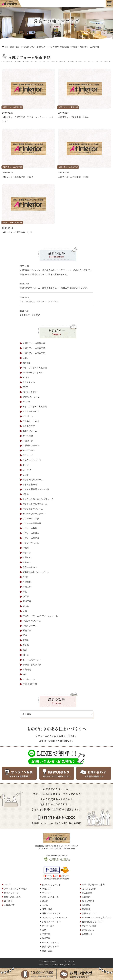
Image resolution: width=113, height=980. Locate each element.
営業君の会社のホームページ (36, 572)
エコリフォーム (30, 431)
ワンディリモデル (31, 543)
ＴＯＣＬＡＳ (29, 382)
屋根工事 (27, 601)
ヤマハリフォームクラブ (34, 514)
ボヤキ (26, 494)
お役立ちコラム (89, 913)
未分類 (26, 645)
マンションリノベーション (54, 918)
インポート (28, 416)
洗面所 (45, 901)
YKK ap (26, 402)
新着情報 (86, 909)
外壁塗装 (27, 582)
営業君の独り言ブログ (92, 922)
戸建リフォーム (30, 626)
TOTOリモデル (30, 392)
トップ (7, 885)
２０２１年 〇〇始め (30, 315)
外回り (26, 577)
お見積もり (87, 934)
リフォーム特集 (30, 528)
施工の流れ (87, 893)
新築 (25, 635)
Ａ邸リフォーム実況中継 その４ (73, 117)
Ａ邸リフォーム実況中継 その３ (18, 177)
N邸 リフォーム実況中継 (35, 368)
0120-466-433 (59, 818)
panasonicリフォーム (33, 373)
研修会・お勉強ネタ (32, 664)
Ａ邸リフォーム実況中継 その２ (73, 177)
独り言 (26, 655)
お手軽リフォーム (31, 445)
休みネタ (27, 562)
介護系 (26, 548)
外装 (25, 592)
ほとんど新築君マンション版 (36, 489)
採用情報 (86, 905)
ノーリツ (27, 470)
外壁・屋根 (47, 909)
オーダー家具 (48, 926)
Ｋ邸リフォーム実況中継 (34, 353)
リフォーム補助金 (31, 538)
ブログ (26, 475)
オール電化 (28, 436)
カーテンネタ (29, 450)
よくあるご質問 (89, 889)
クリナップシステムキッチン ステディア (39, 301)
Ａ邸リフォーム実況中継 (12, 107)
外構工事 (27, 587)
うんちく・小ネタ (31, 421)
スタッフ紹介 (88, 901)
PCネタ (26, 377)
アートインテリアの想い (15, 889)
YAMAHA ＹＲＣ (31, 397)
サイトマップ (69, 961)
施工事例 (8, 901)
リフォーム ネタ (31, 519)
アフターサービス (31, 411)
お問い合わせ (88, 930)
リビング (46, 889)
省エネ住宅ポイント (32, 660)
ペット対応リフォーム (33, 480)
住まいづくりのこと (51, 885)
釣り (25, 674)
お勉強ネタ (28, 441)
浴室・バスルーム (50, 897)
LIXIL (25, 358)
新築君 (26, 640)
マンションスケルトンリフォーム (38, 499)
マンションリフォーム (33, 509)
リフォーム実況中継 (32, 523)
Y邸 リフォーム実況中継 (35, 407)
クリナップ (28, 455)
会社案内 (86, 897)
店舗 (25, 611)
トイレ (26, 465)
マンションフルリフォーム (35, 504)
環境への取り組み (12, 897)
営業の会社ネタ (30, 567)
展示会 (26, 606)
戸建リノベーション (51, 922)
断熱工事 (27, 630)
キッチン (46, 893)
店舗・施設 (47, 951)
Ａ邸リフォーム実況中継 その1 (17, 232)
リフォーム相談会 (31, 533)
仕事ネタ (27, 553)
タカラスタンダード (32, 460)
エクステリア (29, 426)
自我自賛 (27, 669)
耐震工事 (46, 938)
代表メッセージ (11, 893)
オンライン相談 (89, 926)
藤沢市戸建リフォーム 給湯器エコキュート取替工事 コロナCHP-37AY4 (53, 288)
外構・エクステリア (51, 913)
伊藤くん (27, 557)
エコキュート (29, 679)
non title (26, 363)
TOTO (26, 387)
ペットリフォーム (50, 942)
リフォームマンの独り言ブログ (96, 918)
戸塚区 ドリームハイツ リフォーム (40, 616)
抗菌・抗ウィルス (50, 947)
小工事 (26, 596)
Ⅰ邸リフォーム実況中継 (34, 348)
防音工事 (46, 934)
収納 (44, 930)
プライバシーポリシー (48, 961)
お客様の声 (9, 905)
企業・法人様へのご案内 (93, 885)
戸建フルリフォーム (32, 621)
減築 (25, 650)
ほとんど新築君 (30, 484)
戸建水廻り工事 (30, 684)
